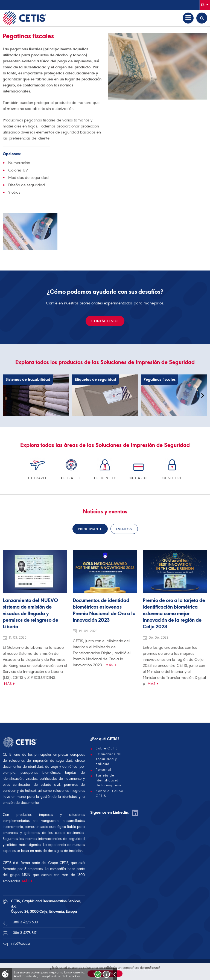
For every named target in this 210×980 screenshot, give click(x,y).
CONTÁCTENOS (105, 321)
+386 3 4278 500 (24, 922)
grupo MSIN (21, 875)
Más (8, 684)
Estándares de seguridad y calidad (108, 759)
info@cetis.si (20, 943)
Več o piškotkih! (106, 974)
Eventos (124, 529)
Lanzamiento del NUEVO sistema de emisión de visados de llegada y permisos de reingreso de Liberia (30, 614)
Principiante (90, 529)
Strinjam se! (98, 974)
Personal (103, 770)
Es (205, 5)
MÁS (26, 881)
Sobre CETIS (107, 748)
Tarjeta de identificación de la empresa (109, 780)
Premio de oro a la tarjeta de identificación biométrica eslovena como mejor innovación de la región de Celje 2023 (174, 614)
